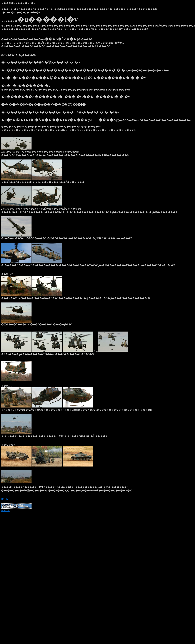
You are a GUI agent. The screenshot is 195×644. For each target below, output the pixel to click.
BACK (5, 499)
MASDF (16, 509)
